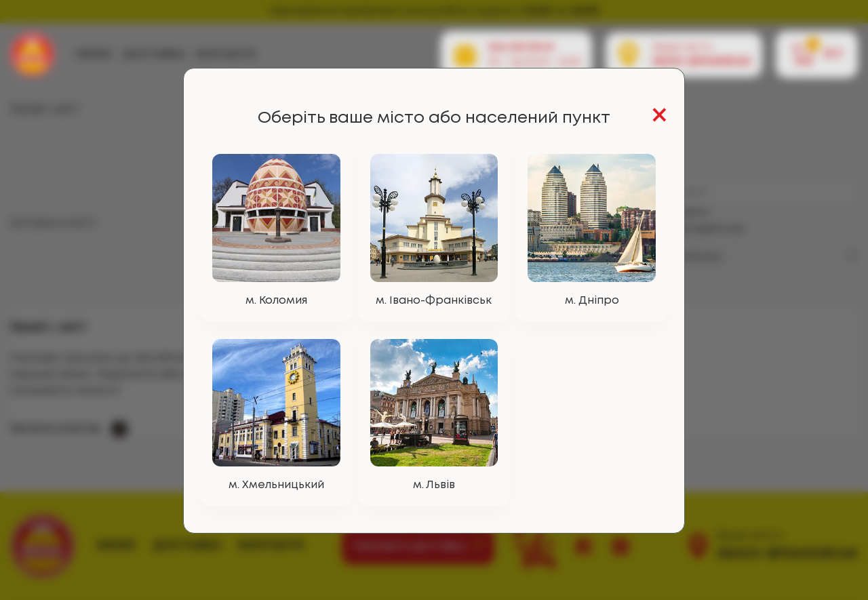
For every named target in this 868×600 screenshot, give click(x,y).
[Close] (659, 117)
